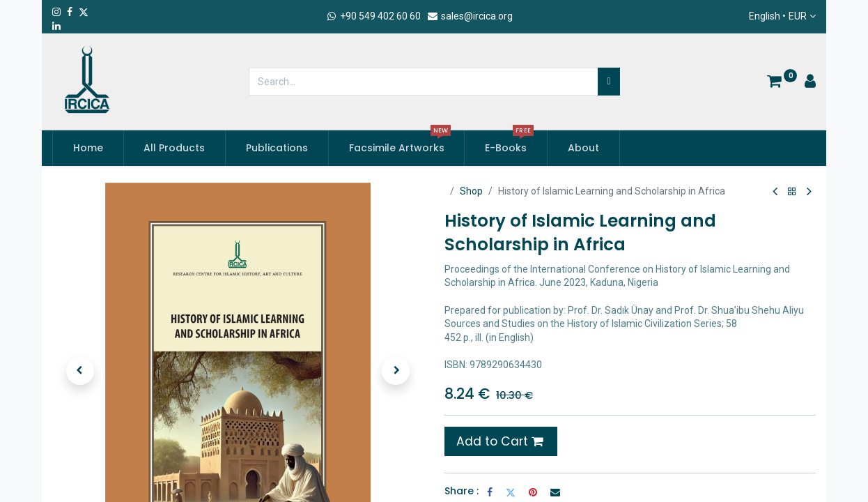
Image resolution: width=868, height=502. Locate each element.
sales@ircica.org (470, 16)
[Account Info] (810, 83)
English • (778, 17)
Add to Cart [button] (499, 441)
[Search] (609, 82)
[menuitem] (88, 149)
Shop (471, 191)
